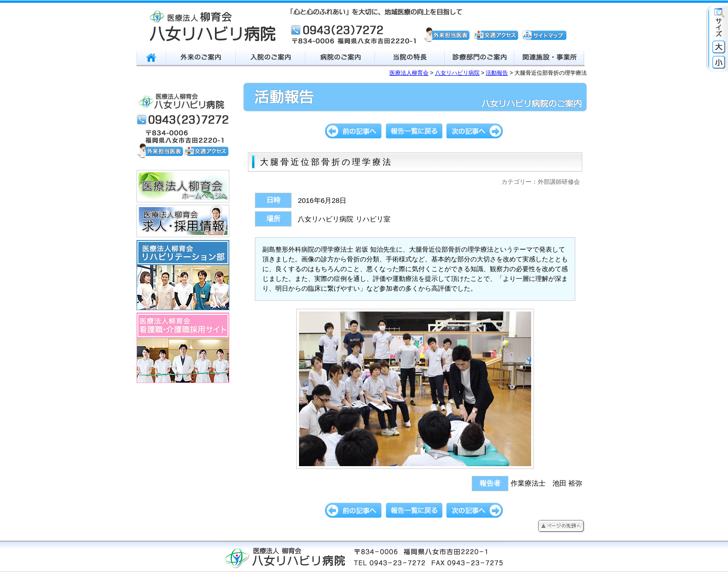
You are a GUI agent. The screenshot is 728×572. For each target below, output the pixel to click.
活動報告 (497, 73)
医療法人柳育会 (409, 73)
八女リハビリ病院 (457, 73)
